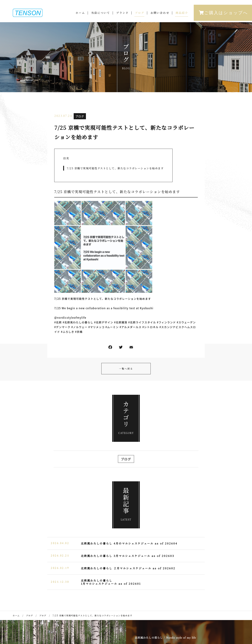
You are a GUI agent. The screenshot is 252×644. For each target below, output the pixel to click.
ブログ (140, 13)
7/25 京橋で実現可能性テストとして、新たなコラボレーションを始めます (115, 168)
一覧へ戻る (126, 369)
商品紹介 (182, 13)
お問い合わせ (160, 13)
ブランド (122, 13)
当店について (101, 13)
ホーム (80, 13)
